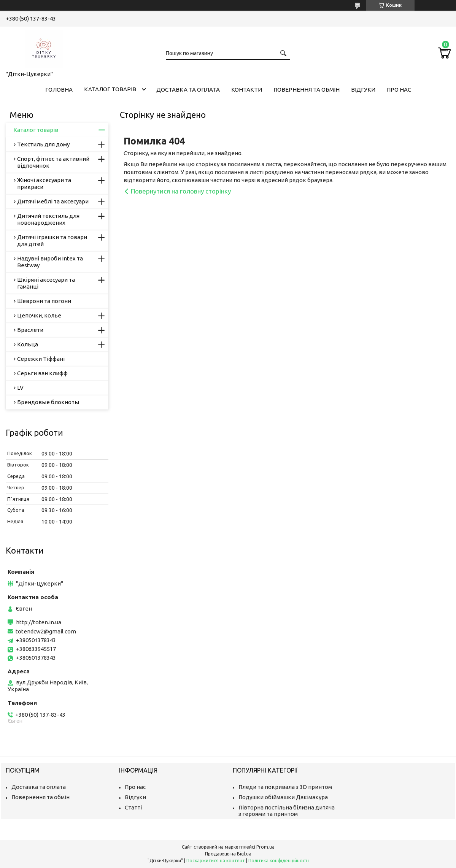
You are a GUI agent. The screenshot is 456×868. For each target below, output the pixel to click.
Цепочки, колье (39, 315)
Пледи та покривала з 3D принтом (285, 787)
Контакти (247, 90)
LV (20, 388)
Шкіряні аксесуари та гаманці (46, 283)
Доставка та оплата (188, 90)
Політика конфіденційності (279, 861)
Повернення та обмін (307, 90)
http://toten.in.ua (39, 622)
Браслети (30, 330)
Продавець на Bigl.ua (228, 854)
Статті (133, 807)
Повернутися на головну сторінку (181, 191)
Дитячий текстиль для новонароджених (48, 219)
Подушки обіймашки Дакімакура (283, 797)
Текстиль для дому (43, 144)
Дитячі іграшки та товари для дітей (52, 240)
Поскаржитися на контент (216, 861)
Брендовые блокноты (48, 402)
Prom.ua (265, 847)
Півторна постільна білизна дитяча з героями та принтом (287, 811)
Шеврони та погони (44, 301)
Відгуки (363, 90)
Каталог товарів (110, 89)
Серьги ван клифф (42, 373)
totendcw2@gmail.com (46, 631)
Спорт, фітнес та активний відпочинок (53, 162)
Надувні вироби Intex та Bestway (50, 262)
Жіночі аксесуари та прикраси (44, 183)
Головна (59, 90)
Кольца (28, 344)
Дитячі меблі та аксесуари (53, 201)
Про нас (399, 90)
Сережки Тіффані (41, 359)
